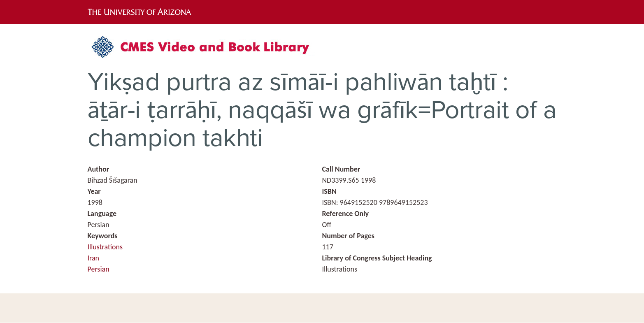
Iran (94, 258)
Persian (99, 269)
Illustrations (105, 247)
